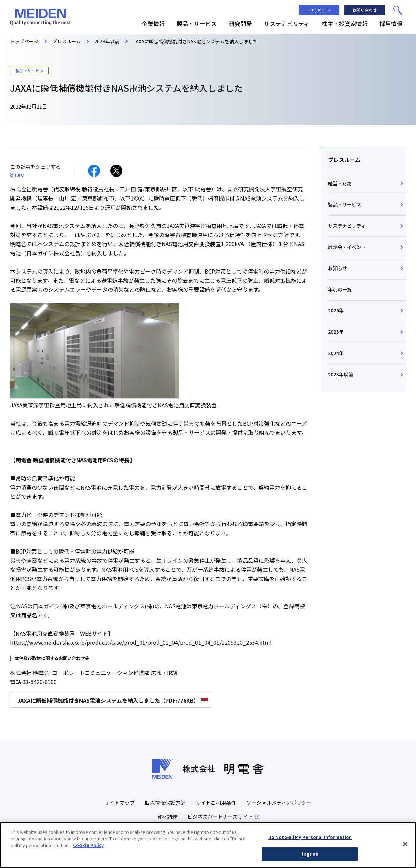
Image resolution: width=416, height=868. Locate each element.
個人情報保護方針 (165, 803)
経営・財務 (340, 183)
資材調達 (167, 816)
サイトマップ (119, 803)
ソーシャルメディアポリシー (279, 803)
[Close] (405, 846)
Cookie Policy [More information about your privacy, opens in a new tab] (88, 847)
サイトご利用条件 (216, 803)
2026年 (336, 310)
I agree (310, 856)
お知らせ (338, 268)
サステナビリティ (347, 226)
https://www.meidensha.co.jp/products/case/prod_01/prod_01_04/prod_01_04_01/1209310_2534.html (141, 642)
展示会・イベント (347, 247)
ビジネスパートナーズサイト (220, 816)
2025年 (336, 332)
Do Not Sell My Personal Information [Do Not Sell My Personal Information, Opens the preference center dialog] (310, 839)
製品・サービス (345, 204)
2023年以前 (341, 374)
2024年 (336, 353)
